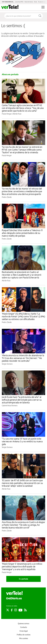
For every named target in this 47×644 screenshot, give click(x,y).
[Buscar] (40, 16)
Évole (36, 2)
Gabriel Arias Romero (10, 406)
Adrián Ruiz (17, 114)
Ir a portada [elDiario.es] (23, 579)
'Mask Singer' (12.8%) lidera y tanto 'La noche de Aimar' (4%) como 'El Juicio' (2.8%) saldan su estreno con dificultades (23, 316)
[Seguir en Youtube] (20, 610)
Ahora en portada (10, 74)
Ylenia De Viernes (29, 2)
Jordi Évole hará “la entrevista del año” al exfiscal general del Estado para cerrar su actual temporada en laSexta (22, 400)
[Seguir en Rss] (25, 610)
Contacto (24, 627)
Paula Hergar (7, 114)
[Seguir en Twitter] (8, 610)
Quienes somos (23, 623)
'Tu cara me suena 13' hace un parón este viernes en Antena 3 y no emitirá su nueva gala (22, 441)
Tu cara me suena (42, 2)
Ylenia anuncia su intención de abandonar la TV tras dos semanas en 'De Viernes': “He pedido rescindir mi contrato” (23, 358)
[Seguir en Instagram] (16, 610)
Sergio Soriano (7, 364)
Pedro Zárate (7, 197)
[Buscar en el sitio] (21, 16)
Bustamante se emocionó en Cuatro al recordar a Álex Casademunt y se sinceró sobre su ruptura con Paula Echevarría (22, 275)
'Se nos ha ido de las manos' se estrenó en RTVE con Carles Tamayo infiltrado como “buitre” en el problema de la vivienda (22, 150)
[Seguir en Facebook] (12, 610)
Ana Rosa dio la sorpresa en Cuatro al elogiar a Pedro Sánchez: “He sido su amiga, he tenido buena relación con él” (23, 525)
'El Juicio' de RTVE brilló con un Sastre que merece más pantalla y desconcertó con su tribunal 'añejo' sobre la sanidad (22, 483)
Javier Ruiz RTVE (19, 2)
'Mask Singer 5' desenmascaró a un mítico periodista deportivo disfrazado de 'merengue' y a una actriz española (22, 566)
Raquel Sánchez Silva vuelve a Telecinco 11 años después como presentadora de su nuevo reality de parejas (22, 233)
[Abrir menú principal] (43, 7)
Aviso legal (23, 631)
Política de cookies (24, 635)
